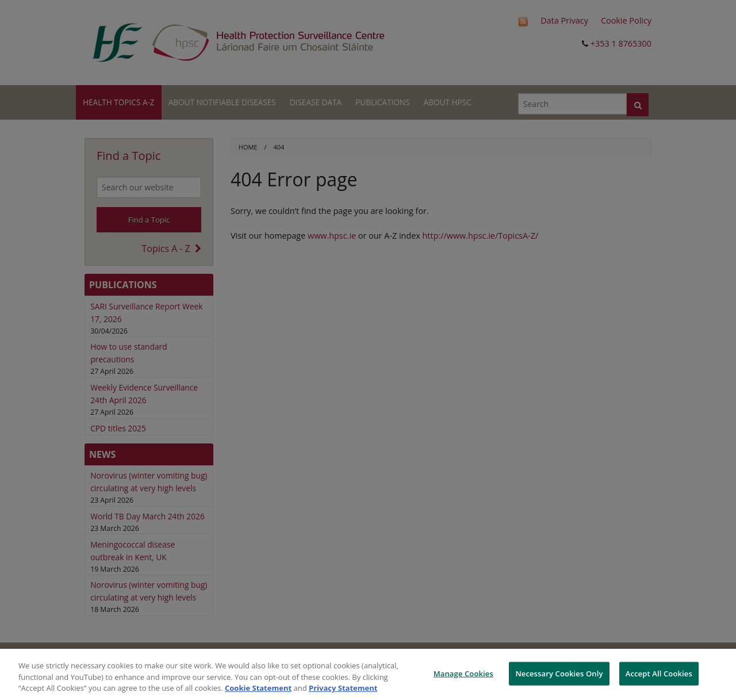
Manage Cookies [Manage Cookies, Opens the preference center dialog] (463, 673)
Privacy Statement (343, 688)
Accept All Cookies (659, 673)
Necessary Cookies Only (559, 673)
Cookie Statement (258, 688)
